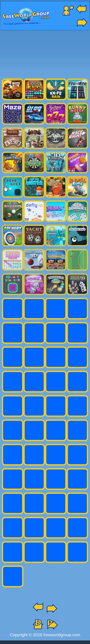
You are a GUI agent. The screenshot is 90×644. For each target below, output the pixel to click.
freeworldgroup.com (62, 635)
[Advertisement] (45, 53)
